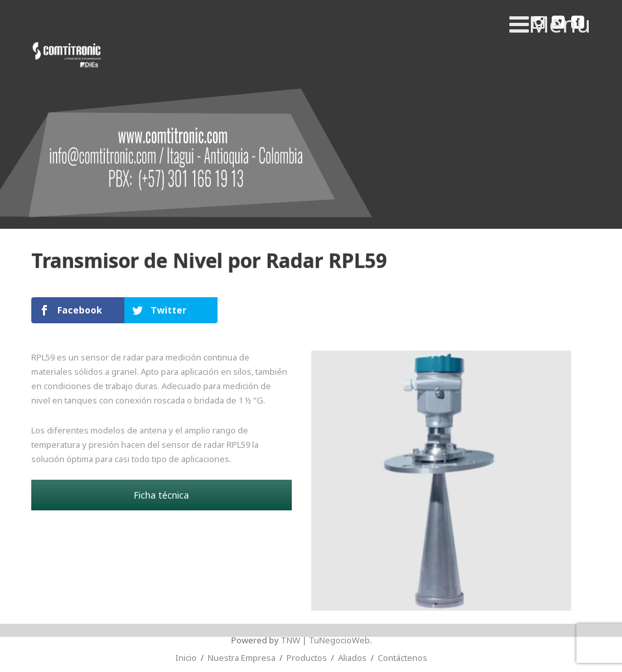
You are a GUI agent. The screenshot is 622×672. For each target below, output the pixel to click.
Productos (307, 658)
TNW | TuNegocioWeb (325, 640)
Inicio (186, 658)
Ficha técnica (161, 495)
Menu (550, 24)
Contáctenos (403, 658)
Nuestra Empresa (242, 658)
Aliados (352, 658)
